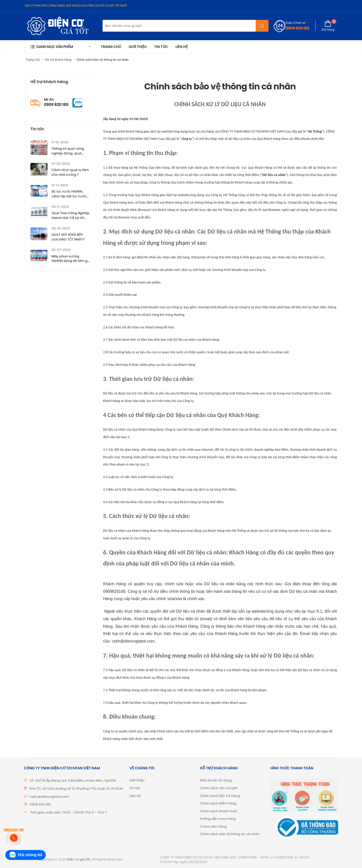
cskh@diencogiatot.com (50, 797)
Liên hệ (182, 47)
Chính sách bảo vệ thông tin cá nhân (102, 60)
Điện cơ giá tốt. (79, 859)
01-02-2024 (61, 164)
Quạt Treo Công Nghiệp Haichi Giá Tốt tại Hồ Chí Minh (71, 218)
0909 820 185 (297, 28)
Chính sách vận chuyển (219, 788)
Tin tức (161, 47)
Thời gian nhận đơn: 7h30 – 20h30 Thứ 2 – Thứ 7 (68, 812)
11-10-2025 (60, 142)
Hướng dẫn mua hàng (218, 819)
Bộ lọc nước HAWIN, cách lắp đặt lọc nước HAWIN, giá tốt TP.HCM (70, 196)
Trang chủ (111, 47)
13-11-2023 (60, 185)
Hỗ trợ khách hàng (58, 60)
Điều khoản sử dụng (216, 780)
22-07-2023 (61, 250)
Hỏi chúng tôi (25, 855)
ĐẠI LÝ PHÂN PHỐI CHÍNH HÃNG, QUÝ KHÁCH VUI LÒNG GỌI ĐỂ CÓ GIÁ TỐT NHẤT (76, 6)
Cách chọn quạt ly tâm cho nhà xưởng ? (70, 172)
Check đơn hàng (213, 826)
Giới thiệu (138, 47)
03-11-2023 (60, 207)
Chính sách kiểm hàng (218, 803)
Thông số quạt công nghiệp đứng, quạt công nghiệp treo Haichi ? (68, 156)
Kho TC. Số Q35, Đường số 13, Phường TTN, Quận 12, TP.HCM (76, 789)
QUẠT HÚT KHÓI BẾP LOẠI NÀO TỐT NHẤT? (68, 237)
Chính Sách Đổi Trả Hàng (220, 796)
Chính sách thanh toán (219, 811)
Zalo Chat (293, 23)
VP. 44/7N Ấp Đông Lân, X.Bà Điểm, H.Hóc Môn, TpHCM (73, 780)
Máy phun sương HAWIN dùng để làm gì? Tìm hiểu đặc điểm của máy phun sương (71, 263)
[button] (60, 47)
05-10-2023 (61, 228)
